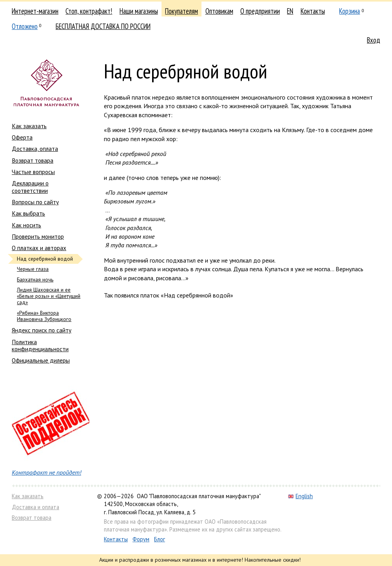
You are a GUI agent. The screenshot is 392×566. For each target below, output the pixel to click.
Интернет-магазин (35, 11)
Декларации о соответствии (30, 187)
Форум (141, 539)
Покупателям (181, 11)
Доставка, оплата (35, 149)
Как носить (26, 225)
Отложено (25, 26)
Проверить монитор (38, 236)
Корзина (349, 11)
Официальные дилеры (41, 360)
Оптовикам (219, 11)
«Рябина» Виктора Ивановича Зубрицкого (44, 316)
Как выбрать (28, 213)
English (300, 496)
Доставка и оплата (35, 507)
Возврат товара (33, 160)
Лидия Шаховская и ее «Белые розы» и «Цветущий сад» (49, 296)
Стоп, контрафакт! (89, 11)
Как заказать (29, 126)
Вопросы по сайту (35, 202)
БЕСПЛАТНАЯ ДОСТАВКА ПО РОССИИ (103, 26)
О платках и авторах (39, 248)
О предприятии (260, 11)
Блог (160, 539)
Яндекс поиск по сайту (42, 330)
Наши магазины (139, 11)
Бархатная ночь (35, 280)
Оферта (22, 137)
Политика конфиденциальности (40, 345)
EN (290, 11)
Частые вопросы (33, 172)
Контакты (313, 11)
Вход (374, 40)
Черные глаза (33, 269)
